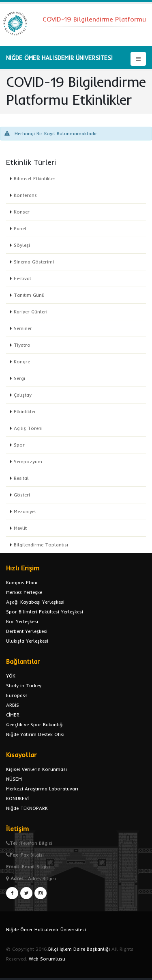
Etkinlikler (25, 411)
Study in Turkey (24, 685)
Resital (21, 478)
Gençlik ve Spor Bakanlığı (35, 724)
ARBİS (13, 705)
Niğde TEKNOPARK (27, 808)
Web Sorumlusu (47, 959)
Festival (22, 278)
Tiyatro (22, 345)
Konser (22, 212)
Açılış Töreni (28, 428)
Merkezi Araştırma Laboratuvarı (42, 789)
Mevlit (20, 528)
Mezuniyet (25, 511)
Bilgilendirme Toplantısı (41, 545)
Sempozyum (28, 461)
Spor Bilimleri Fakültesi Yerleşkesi (45, 612)
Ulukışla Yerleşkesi (27, 641)
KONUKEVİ (17, 798)
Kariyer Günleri (31, 312)
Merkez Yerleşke (24, 592)
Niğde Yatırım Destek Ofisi (35, 734)
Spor (19, 445)
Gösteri (22, 495)
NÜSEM (14, 779)
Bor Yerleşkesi (22, 621)
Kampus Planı (22, 582)
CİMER (13, 715)
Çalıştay (23, 395)
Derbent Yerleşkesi (27, 631)
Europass (17, 695)
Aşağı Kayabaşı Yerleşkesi (35, 602)
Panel (20, 228)
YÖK (11, 676)
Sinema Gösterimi (34, 262)
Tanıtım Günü (29, 295)
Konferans (25, 195)
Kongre (22, 362)
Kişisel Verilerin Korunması (36, 769)
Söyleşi (22, 245)
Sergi (19, 378)
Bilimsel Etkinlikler (35, 178)
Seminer (23, 328)
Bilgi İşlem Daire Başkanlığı (79, 949)
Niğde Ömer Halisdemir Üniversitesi (46, 929)
